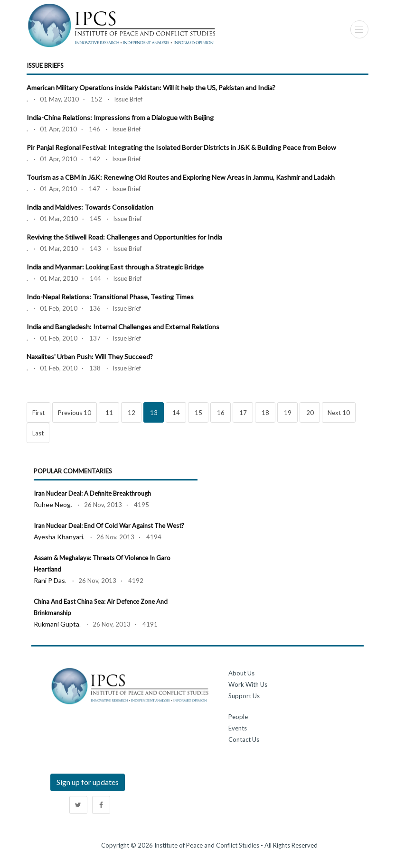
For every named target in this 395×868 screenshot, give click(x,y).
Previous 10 (75, 413)
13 (154, 413)
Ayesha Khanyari (58, 537)
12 (132, 413)
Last (38, 433)
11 (109, 413)
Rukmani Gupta (56, 624)
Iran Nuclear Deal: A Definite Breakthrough (92, 493)
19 (288, 413)
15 (198, 413)
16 (221, 413)
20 (310, 413)
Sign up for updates (88, 782)
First (38, 413)
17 (243, 413)
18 (265, 413)
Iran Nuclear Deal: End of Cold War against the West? (109, 526)
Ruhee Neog (52, 504)
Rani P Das (49, 580)
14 (176, 413)
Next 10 (339, 413)
